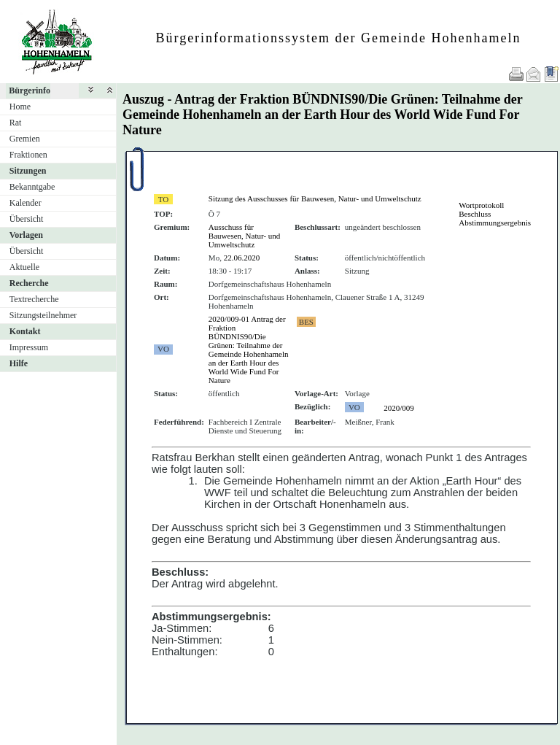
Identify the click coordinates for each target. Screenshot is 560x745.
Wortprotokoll (481, 205)
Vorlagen (26, 235)
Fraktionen (28, 155)
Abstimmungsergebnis (495, 223)
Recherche (29, 283)
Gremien (25, 139)
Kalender (26, 203)
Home (20, 107)
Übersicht (27, 219)
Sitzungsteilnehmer (43, 315)
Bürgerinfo (30, 90)
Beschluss (475, 214)
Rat (16, 123)
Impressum (29, 347)
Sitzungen (28, 171)
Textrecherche (34, 299)
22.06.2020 (242, 258)
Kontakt (25, 331)
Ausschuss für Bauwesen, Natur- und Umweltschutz (244, 236)
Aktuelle (24, 267)
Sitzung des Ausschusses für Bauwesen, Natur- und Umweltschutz (315, 198)
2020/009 (399, 408)
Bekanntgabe (32, 187)
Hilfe (19, 363)
